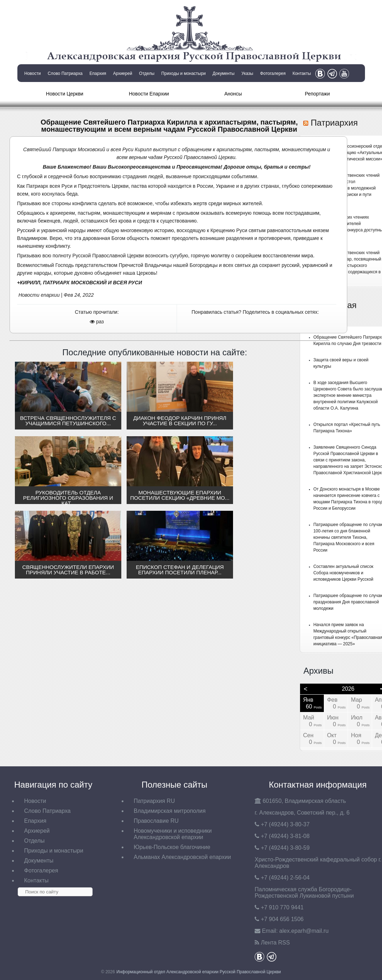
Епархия (98, 73)
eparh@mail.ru (304, 931)
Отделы (147, 73)
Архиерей (123, 73)
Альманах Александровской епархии (182, 857)
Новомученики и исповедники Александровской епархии (173, 834)
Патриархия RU (154, 801)
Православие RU (156, 821)
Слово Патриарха (65, 73)
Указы (247, 73)
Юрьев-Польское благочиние (172, 847)
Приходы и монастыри (184, 73)
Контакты (302, 73)
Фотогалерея (273, 73)
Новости (33, 73)
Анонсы (233, 94)
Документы (223, 73)
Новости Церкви (65, 94)
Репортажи (317, 94)
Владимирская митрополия (170, 811)
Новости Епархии (149, 94)
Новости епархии (39, 295)
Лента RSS (275, 943)
